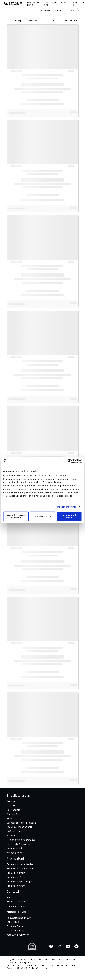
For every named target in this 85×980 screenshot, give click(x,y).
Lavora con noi (14, 848)
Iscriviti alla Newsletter (19, 844)
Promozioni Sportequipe (19, 881)
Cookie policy (12, 962)
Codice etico (13, 814)
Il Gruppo (11, 801)
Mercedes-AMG (50, 4)
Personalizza (43, 516)
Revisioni (11, 835)
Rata (72, 10)
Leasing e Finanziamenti (19, 827)
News (9, 818)
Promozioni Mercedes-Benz (21, 864)
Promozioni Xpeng (16, 886)
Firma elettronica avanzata (21, 840)
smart (64, 2)
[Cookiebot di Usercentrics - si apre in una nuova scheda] (69, 461)
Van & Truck (13, 922)
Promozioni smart (16, 873)
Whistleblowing (15, 853)
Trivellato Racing (15, 930)
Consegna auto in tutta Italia (21, 823)
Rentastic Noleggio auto (19, 918)
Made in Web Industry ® (39, 968)
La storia (11, 805)
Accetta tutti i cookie (69, 516)
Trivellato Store (15, 926)
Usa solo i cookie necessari (16, 516)
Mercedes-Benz (33, 4)
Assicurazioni (13, 831)
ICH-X (75, 4)
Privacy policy (26, 962)
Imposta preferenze (66, 507)
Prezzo (58, 10)
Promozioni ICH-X (16, 877)
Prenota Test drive (16, 901)
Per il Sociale (13, 810)
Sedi (9, 897)
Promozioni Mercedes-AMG (21, 868)
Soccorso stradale (16, 906)
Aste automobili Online (18, 935)
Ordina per (19, 21)
